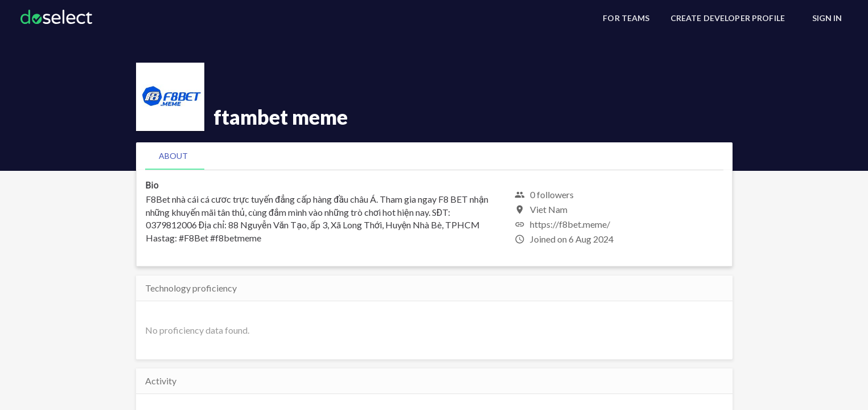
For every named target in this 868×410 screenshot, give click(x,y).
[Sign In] (827, 18)
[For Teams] (626, 18)
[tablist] (434, 156)
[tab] (173, 156)
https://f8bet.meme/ (570, 224)
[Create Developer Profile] (728, 18)
